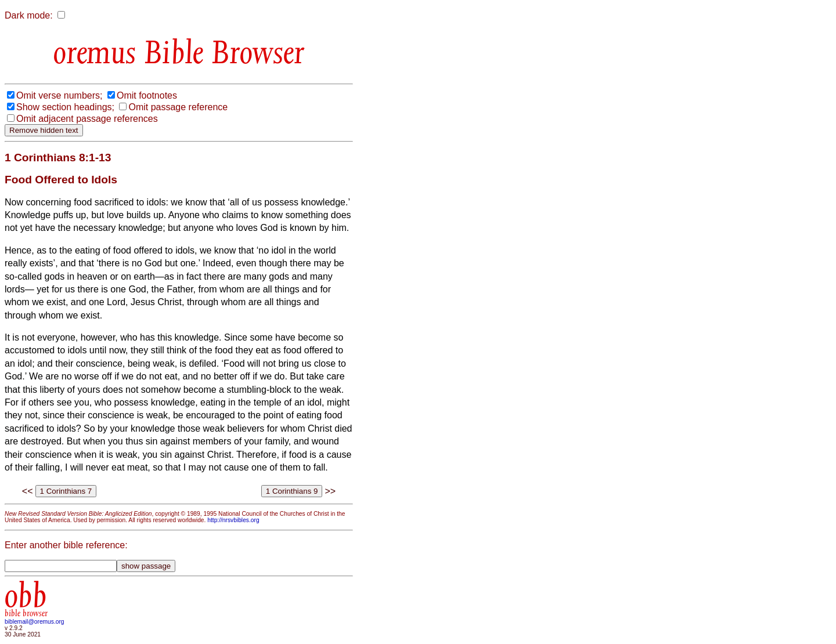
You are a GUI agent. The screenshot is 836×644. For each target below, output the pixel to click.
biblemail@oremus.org (35, 622)
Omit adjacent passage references (87, 119)
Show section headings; (65, 107)
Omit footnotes (147, 95)
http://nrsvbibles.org (233, 520)
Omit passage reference (178, 107)
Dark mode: (29, 15)
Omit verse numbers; (59, 95)
